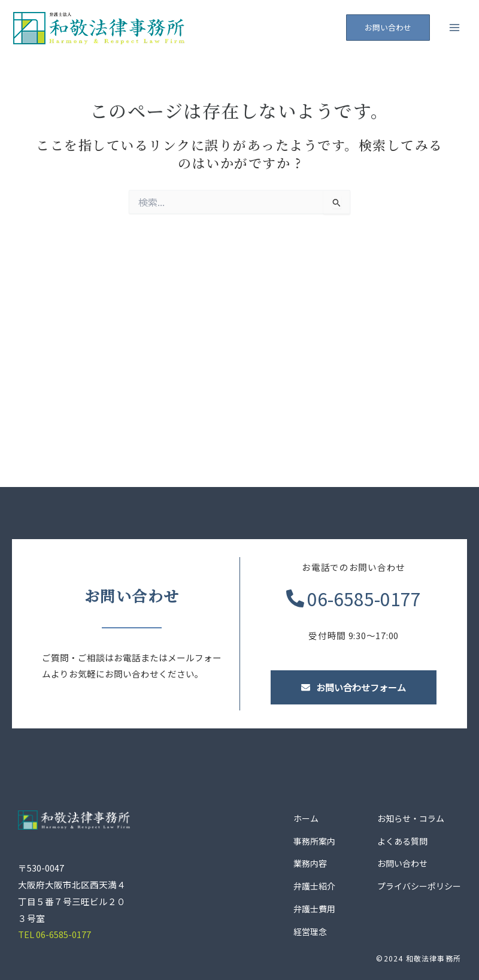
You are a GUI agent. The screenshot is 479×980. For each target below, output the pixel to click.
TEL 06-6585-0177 (54, 934)
